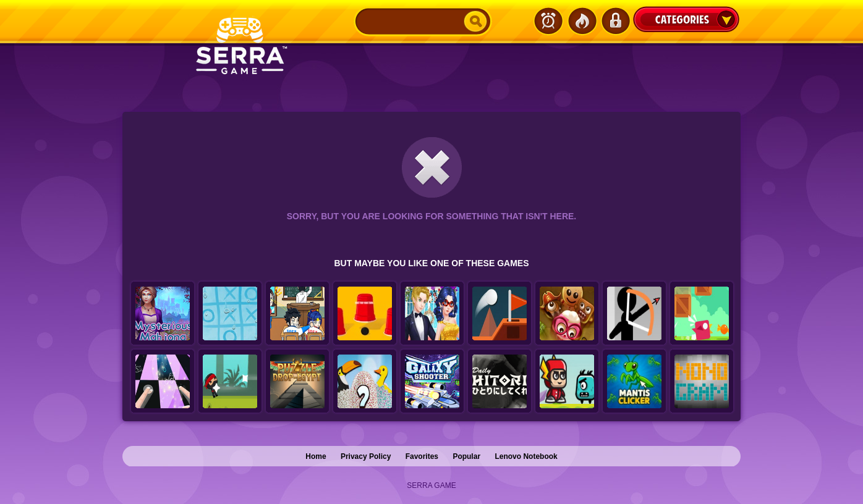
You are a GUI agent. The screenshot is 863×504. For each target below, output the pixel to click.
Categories (686, 19)
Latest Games (548, 21)
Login (615, 21)
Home (316, 456)
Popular (466, 456)
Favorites (422, 456)
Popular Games (582, 21)
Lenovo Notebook (526, 456)
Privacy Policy (366, 456)
